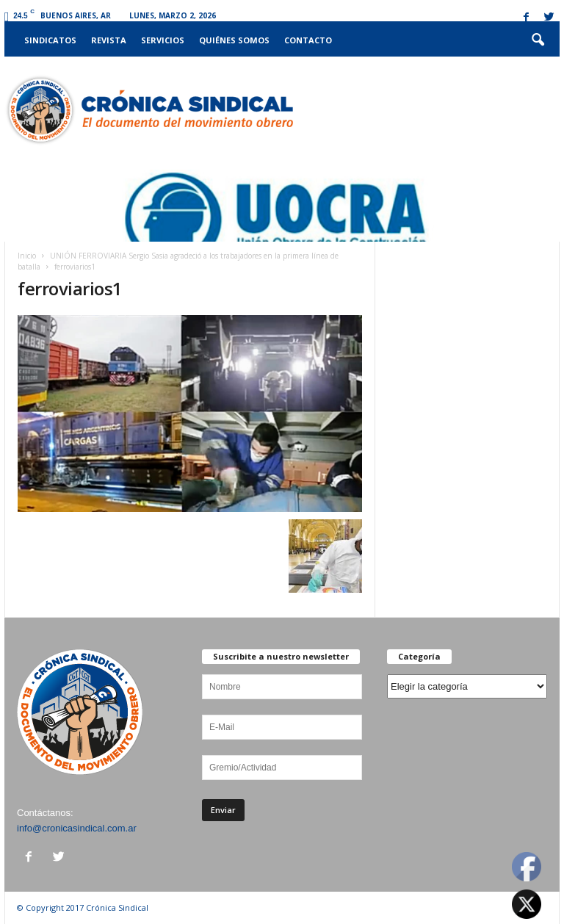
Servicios (163, 40)
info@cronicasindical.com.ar (77, 828)
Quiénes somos (234, 40)
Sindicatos (50, 40)
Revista (109, 40)
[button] (538, 40)
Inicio (27, 256)
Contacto (308, 40)
